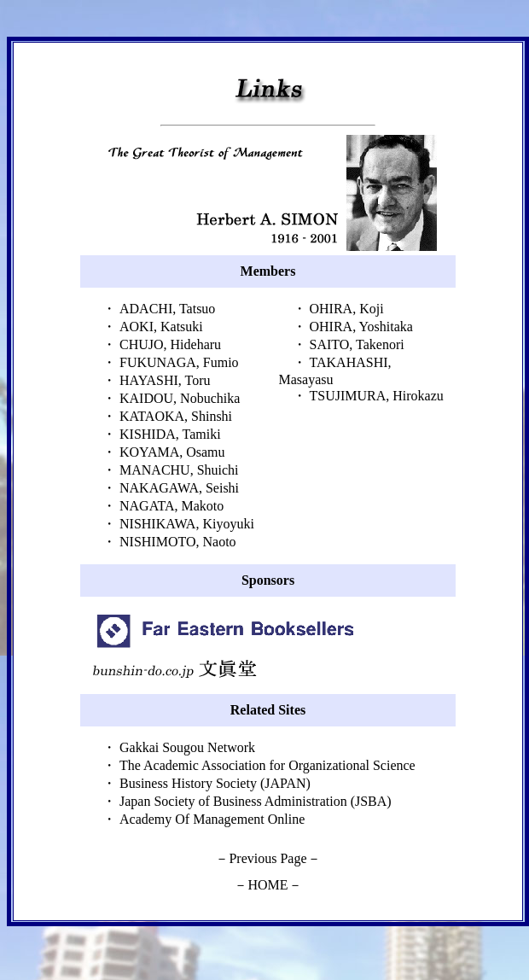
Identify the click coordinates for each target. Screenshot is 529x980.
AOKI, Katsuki (161, 327)
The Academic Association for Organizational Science (267, 765)
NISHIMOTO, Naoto (178, 542)
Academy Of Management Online (212, 819)
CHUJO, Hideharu (170, 344)
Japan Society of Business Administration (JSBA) (256, 801)
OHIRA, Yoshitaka (361, 327)
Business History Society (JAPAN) (215, 783)
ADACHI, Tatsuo (167, 309)
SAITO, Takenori (357, 344)
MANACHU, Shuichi (179, 470)
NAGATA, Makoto (171, 506)
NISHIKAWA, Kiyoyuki (187, 524)
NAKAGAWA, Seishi (179, 488)
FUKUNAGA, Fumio (179, 362)
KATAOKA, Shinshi (176, 416)
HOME (267, 885)
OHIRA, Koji (347, 309)
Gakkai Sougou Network (187, 747)
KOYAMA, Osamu (172, 452)
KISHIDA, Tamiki (170, 434)
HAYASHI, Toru (165, 380)
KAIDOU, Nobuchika (180, 398)
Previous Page (267, 858)
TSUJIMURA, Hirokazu (377, 396)
